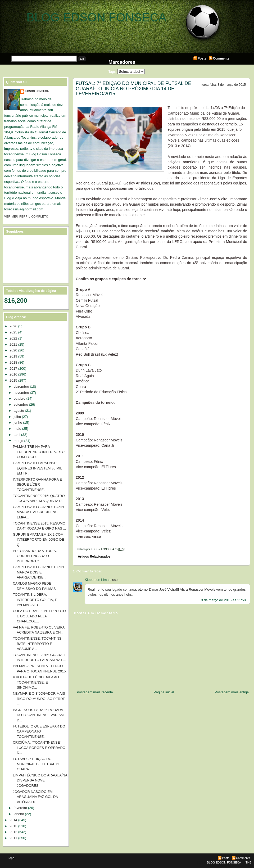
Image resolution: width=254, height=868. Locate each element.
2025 (13, 332)
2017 (13, 369)
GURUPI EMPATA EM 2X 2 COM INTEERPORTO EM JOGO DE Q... (38, 540)
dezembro (21, 386)
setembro (21, 404)
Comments (221, 58)
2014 (13, 820)
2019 (13, 356)
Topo (11, 858)
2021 (13, 344)
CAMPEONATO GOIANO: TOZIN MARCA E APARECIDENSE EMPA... (38, 512)
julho (17, 417)
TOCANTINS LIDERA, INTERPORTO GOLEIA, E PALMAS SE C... (35, 600)
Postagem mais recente (95, 692)
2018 (13, 362)
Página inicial (164, 692)
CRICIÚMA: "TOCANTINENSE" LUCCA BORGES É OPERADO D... (39, 748)
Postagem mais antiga (232, 692)
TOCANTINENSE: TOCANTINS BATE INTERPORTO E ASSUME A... (37, 644)
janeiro (19, 814)
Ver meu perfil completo (26, 217)
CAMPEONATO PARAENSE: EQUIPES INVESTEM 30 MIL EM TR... (37, 468)
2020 (13, 350)
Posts (202, 58)
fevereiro (21, 808)
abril (17, 435)
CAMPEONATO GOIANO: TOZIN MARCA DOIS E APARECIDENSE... (38, 572)
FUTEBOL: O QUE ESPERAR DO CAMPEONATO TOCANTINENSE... (39, 731)
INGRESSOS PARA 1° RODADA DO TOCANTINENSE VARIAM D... (38, 715)
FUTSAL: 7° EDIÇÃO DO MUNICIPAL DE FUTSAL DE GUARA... (37, 764)
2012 (13, 832)
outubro (20, 398)
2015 (13, 380)
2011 (13, 838)
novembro (21, 393)
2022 (13, 338)
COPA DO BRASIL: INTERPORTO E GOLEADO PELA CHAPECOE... (39, 616)
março (19, 441)
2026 (13, 326)
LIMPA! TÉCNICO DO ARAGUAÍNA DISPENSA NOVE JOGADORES (40, 780)
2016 (13, 374)
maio (17, 429)
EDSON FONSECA (37, 91)
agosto (19, 411)
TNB (248, 862)
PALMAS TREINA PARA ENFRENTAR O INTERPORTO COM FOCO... (39, 452)
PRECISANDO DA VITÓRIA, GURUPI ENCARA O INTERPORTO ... (35, 556)
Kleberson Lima (97, 580)
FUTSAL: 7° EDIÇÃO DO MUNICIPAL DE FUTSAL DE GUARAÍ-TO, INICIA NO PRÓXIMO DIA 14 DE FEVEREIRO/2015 (133, 89)
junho (18, 422)
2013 (13, 826)
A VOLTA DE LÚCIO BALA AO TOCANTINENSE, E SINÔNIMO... (36, 682)
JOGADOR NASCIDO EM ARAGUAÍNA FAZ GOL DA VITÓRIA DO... (35, 797)
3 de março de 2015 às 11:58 (223, 600)
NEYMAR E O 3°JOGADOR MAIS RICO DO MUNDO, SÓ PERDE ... (39, 699)
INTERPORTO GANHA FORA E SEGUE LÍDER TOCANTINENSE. (37, 485)
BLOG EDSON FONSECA (96, 17)
